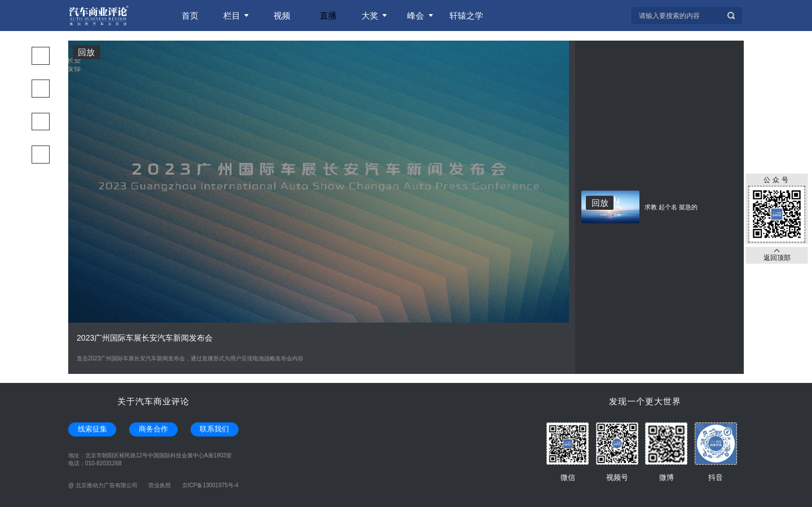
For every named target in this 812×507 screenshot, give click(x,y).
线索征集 (92, 429)
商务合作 (153, 429)
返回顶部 (777, 255)
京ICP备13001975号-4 (210, 485)
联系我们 (214, 429)
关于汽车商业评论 (153, 401)
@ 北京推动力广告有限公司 (103, 485)
